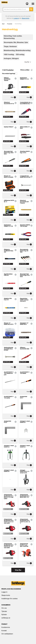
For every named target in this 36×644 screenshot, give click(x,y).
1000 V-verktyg (9, 55)
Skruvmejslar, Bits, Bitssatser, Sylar (16, 42)
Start (3, 24)
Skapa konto (6, 595)
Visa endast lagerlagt (10, 74)
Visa (13, 97)
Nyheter (4, 615)
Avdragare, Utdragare (11, 58)
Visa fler (28, 62)
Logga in (4, 592)
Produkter (10, 24)
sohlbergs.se (6, 618)
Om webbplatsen (7, 634)
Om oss (4, 608)
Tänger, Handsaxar (10, 46)
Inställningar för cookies (10, 599)
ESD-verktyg (20, 55)
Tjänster (4, 611)
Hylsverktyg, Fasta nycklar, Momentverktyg (13, 37)
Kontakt (4, 631)
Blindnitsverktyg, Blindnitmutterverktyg (17, 50)
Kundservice (6, 627)
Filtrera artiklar (27, 70)
